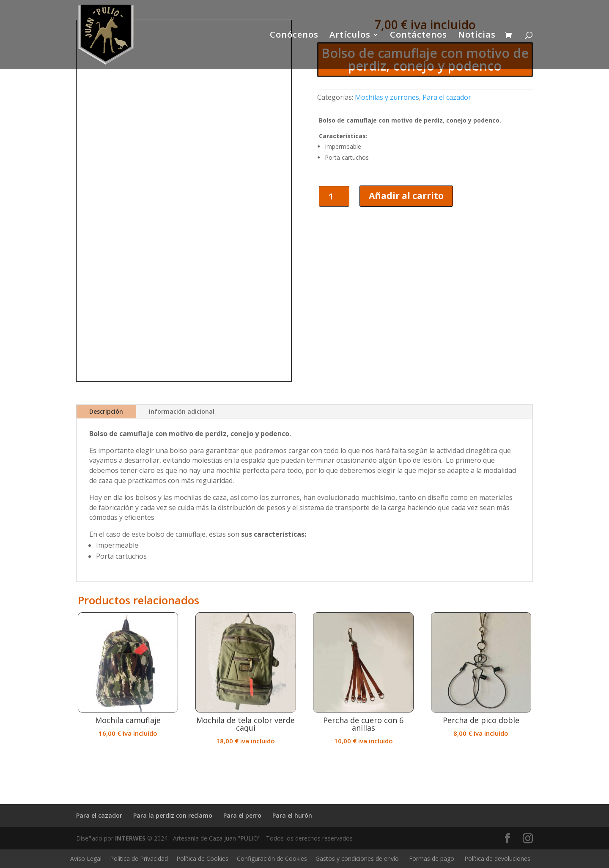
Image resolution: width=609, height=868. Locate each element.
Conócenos (294, 36)
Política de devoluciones (497, 858)
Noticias (477, 36)
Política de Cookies (202, 858)
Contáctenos (418, 36)
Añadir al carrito (406, 196)
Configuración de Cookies (272, 858)
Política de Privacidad (139, 858)
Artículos (350, 36)
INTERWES (130, 838)
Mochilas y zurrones (387, 97)
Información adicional (182, 411)
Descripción (106, 411)
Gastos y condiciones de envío (357, 858)
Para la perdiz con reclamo (173, 815)
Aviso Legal (86, 858)
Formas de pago (432, 858)
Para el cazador (447, 97)
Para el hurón (292, 815)
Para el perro (242, 815)
